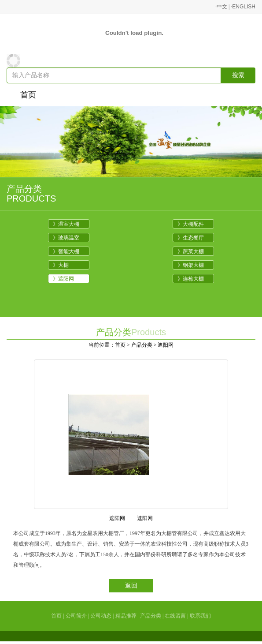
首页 (28, 95)
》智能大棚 (66, 251)
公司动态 (101, 616)
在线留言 (175, 616)
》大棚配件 (191, 224)
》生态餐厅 (191, 238)
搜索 (238, 75)
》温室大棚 (66, 224)
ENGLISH (244, 7)
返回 (131, 586)
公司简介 (76, 616)
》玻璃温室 (66, 238)
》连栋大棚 (191, 279)
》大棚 (61, 265)
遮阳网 (166, 345)
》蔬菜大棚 (191, 251)
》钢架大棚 (191, 265)
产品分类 (142, 345)
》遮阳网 (63, 279)
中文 (222, 7)
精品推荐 (126, 616)
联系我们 (200, 616)
